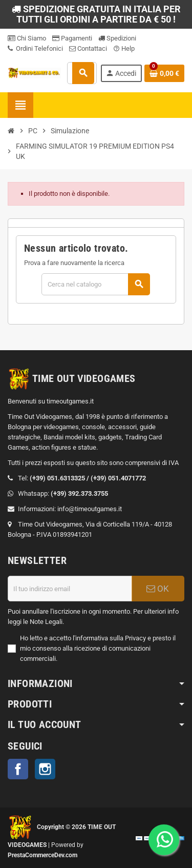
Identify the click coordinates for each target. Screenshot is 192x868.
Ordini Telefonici (35, 48)
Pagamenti (72, 38)
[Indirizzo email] (70, 589)
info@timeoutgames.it (90, 509)
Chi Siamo (27, 38)
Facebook (18, 769)
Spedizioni (117, 38)
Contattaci (88, 48)
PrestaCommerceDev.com (42, 855)
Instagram (45, 769)
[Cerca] (95, 284)
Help (124, 48)
